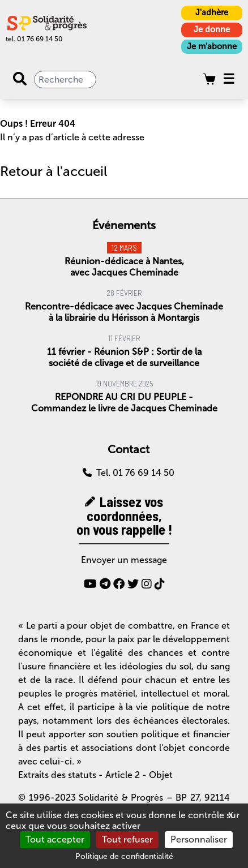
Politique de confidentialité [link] (124, 856)
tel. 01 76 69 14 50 (34, 39)
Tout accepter (55, 839)
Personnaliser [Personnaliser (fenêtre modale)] (199, 839)
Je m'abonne (212, 46)
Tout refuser (127, 839)
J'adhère (212, 12)
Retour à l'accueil (54, 171)
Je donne (212, 29)
